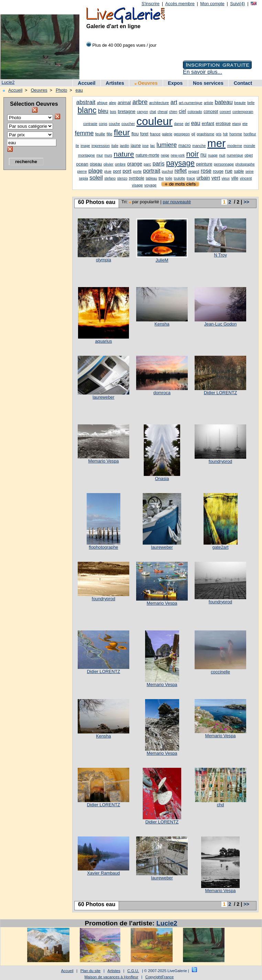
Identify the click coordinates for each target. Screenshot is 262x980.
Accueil (86, 83)
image (85, 146)
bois (113, 112)
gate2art (221, 547)
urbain (203, 178)
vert (216, 178)
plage (96, 171)
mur (100, 155)
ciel (182, 111)
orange (135, 164)
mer (216, 143)
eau (79, 90)
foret (144, 134)
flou (135, 134)
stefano (110, 178)
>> (246, 202)
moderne (235, 146)
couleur (155, 121)
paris (159, 164)
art (174, 102)
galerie (167, 134)
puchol (167, 171)
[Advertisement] (31, 276)
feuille (100, 134)
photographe (245, 164)
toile (169, 178)
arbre (140, 102)
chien (173, 112)
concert (225, 112)
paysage (180, 163)
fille (110, 134)
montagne (86, 155)
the (161, 178)
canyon (142, 112)
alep (113, 103)
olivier (108, 164)
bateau (224, 102)
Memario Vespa (104, 461)
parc (147, 164)
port (127, 171)
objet (249, 155)
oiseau (96, 164)
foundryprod (220, 461)
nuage (213, 155)
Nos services (208, 83)
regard (194, 171)
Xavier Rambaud (103, 873)
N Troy (220, 255)
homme (236, 134)
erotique (223, 124)
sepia (84, 178)
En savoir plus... (203, 72)
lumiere (167, 145)
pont (117, 171)
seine (250, 172)
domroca (162, 393)
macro (185, 145)
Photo (61, 90)
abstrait (86, 102)
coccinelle (220, 672)
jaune (136, 146)
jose (145, 146)
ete (245, 124)
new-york (178, 155)
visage (137, 185)
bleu (103, 111)
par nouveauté (177, 202)
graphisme (205, 134)
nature (124, 154)
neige (165, 155)
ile (77, 146)
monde (250, 146)
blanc (87, 110)
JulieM (162, 260)
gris (219, 134)
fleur (122, 132)
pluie (108, 172)
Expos (175, 83)
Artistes (115, 83)
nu (204, 155)
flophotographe (103, 547)
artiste (209, 103)
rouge (218, 171)
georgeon (182, 134)
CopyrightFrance (160, 977)
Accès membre (180, 4)
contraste (90, 124)
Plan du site (90, 971)
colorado (195, 112)
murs (108, 155)
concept (211, 112)
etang (236, 124)
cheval (162, 112)
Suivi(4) (237, 4)
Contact (243, 83)
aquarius (103, 341)
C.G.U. (133, 971)
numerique (235, 155)
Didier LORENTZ (221, 393)
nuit (222, 155)
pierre (82, 171)
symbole (137, 178)
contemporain (243, 112)
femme (84, 133)
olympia (103, 260)
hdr (225, 134)
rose (206, 171)
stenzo (122, 178)
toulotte (180, 178)
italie (115, 146)
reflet (181, 171)
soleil (96, 178)
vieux (226, 178)
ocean (82, 164)
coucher (128, 124)
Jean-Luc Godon (221, 324)
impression (101, 146)
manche (199, 146)
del (187, 124)
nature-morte (147, 155)
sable (239, 171)
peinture (204, 164)
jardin (125, 146)
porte (137, 171)
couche (114, 124)
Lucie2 (8, 82)
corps (103, 124)
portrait (152, 171)
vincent (246, 178)
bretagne (126, 111)
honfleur (250, 134)
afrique (102, 103)
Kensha (162, 324)
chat (153, 112)
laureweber (103, 397)
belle (251, 103)
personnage (224, 164)
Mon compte (212, 4)
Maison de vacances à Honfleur (112, 977)
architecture (159, 103)
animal (124, 102)
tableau (151, 178)
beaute (240, 103)
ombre (120, 164)
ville (235, 178)
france (155, 134)
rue (229, 171)
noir (193, 154)
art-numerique (190, 103)
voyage (150, 185)
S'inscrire (151, 4)
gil (193, 134)
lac (153, 146)
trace (191, 178)
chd (221, 805)
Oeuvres (146, 83)
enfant (208, 123)
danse (179, 124)
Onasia (162, 478)
